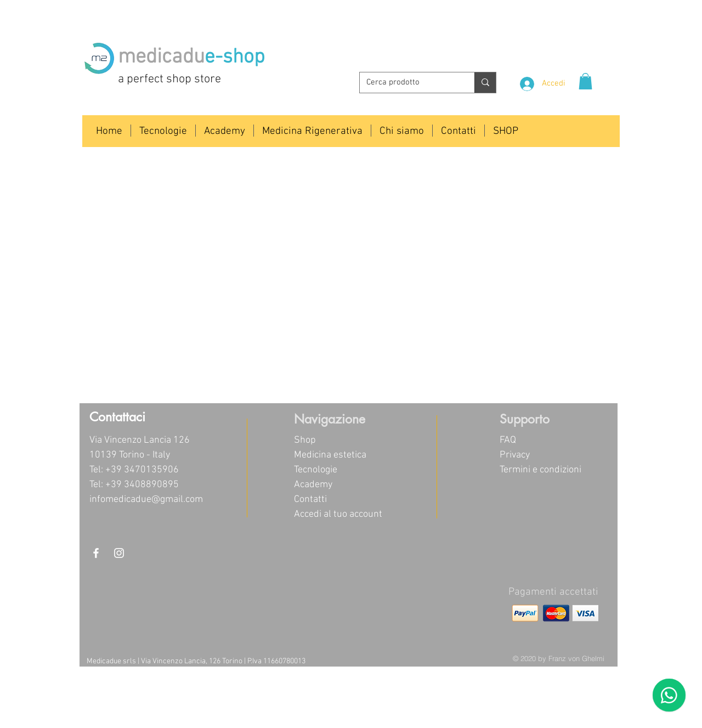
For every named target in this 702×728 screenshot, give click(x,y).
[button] (585, 81)
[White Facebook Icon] (96, 553)
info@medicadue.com (540, 36)
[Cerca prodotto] (409, 83)
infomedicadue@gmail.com (146, 500)
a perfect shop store (169, 79)
